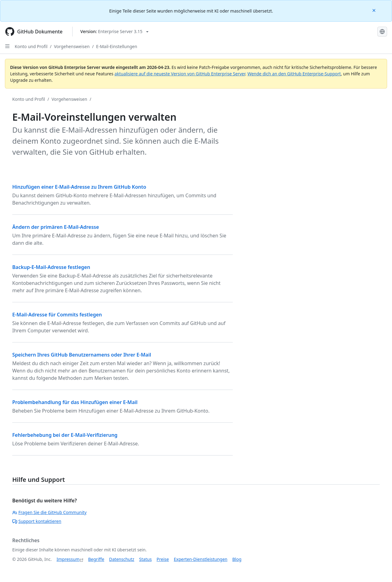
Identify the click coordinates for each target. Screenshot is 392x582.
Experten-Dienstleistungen (200, 559)
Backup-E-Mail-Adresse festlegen (51, 267)
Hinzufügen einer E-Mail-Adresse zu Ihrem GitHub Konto (79, 187)
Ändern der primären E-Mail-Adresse (56, 227)
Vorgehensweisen (72, 46)
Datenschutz (122, 559)
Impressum (68, 559)
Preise (163, 559)
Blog (237, 559)
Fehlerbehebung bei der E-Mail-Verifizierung (65, 435)
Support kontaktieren (37, 521)
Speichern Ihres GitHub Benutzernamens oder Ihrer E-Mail (82, 355)
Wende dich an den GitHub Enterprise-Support (294, 74)
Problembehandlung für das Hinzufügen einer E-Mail (75, 402)
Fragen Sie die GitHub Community (49, 512)
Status (145, 559)
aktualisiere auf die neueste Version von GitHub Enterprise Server (180, 74)
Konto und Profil (31, 46)
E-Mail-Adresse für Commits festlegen (57, 315)
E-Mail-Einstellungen (117, 46)
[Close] (375, 10)
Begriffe (96, 559)
